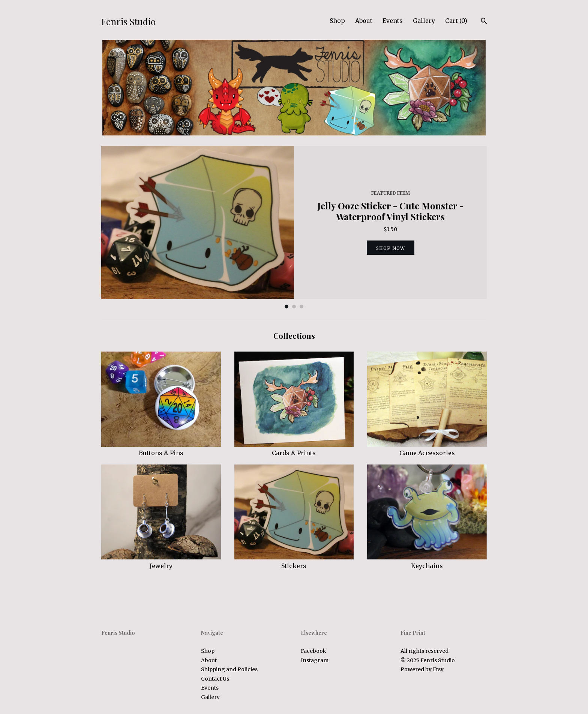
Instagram (315, 660)
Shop (337, 21)
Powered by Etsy (422, 669)
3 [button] (301, 307)
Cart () (456, 21)
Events (393, 21)
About (364, 21)
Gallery (424, 21)
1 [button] (286, 307)
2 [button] (294, 307)
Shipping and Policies (229, 669)
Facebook (313, 651)
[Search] (484, 22)
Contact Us (215, 679)
